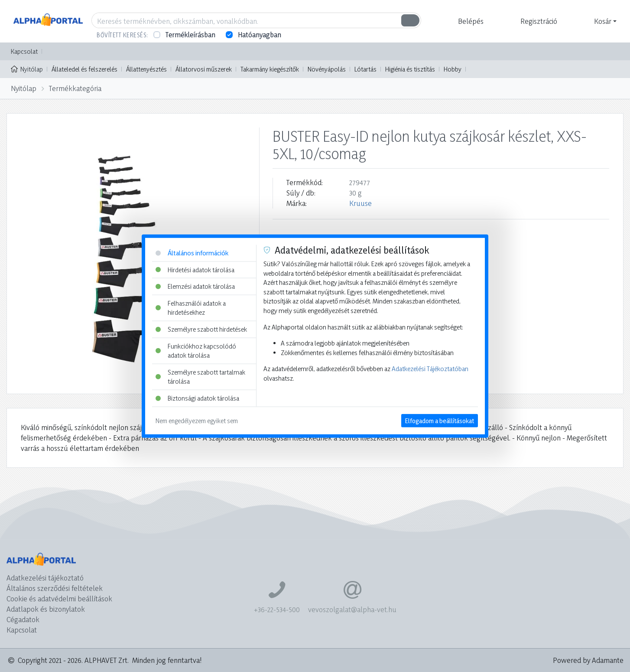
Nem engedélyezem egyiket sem (197, 420)
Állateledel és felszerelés (84, 69)
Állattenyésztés (146, 69)
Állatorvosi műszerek (204, 69)
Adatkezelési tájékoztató (45, 578)
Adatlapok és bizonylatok (46, 609)
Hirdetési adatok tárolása (195, 269)
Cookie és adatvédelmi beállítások (59, 599)
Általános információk (192, 253)
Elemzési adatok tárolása (195, 286)
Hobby (453, 69)
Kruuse (360, 203)
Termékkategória (75, 88)
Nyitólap (27, 69)
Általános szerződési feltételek (55, 588)
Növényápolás (327, 69)
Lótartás (365, 69)
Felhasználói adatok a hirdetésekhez (191, 308)
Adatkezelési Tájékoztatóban (430, 369)
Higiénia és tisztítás (410, 69)
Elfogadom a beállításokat (440, 420)
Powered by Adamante (588, 660)
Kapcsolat (24, 51)
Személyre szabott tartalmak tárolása (200, 377)
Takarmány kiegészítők (270, 69)
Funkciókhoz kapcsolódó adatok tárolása (196, 351)
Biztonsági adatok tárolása (197, 398)
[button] (470, 21)
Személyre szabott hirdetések (201, 329)
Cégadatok (23, 619)
